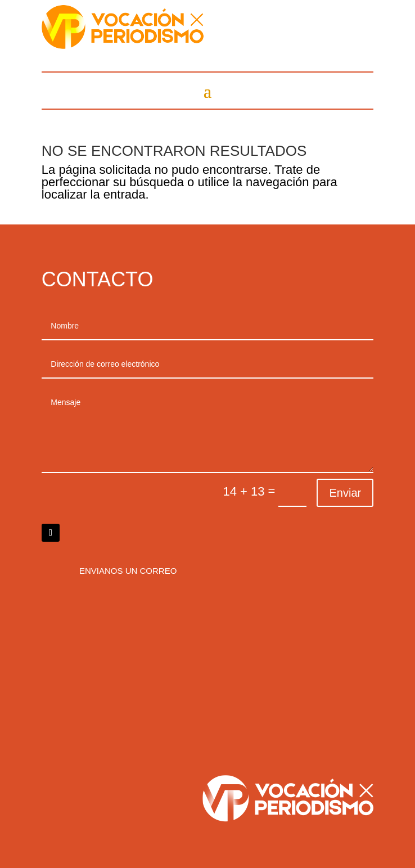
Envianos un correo (128, 571)
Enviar (345, 493)
